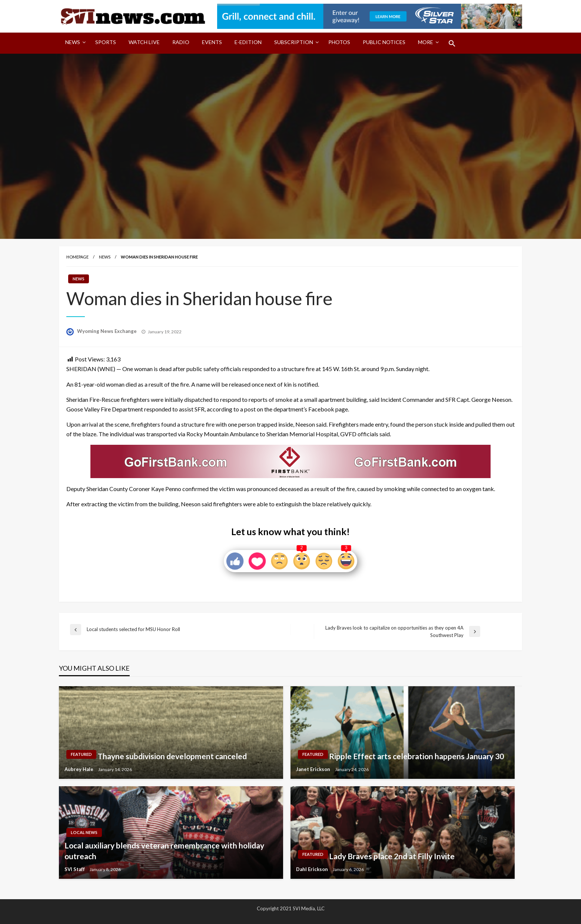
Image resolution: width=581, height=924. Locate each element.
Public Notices (384, 42)
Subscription (294, 42)
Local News (84, 832)
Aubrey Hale (79, 769)
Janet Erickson (314, 769)
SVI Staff (75, 869)
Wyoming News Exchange (107, 331)
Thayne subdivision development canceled (172, 756)
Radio (181, 42)
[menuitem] (74, 43)
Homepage (77, 257)
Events (212, 42)
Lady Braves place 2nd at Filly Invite (392, 856)
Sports (106, 42)
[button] (452, 43)
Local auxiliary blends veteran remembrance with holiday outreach (164, 851)
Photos (339, 42)
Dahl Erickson (313, 869)
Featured (81, 754)
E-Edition (248, 42)
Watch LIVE (144, 42)
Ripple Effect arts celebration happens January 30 (416, 756)
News (73, 42)
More (426, 42)
